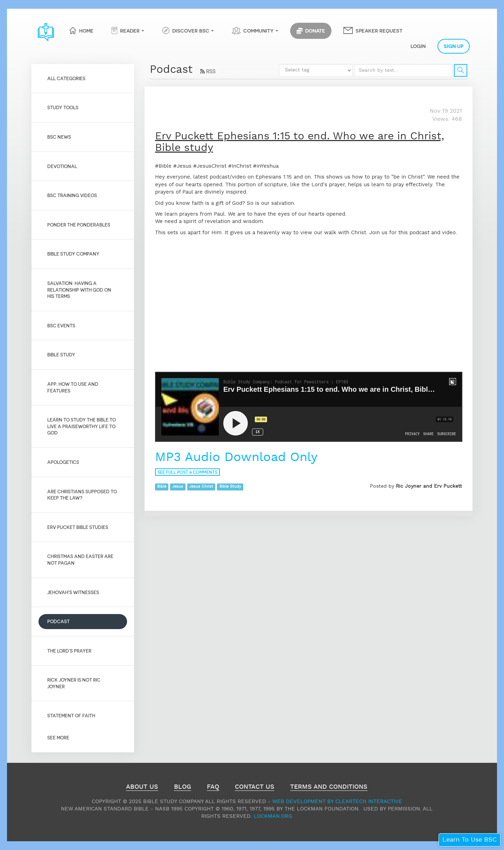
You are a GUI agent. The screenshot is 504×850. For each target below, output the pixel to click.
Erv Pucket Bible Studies (78, 527)
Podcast (58, 621)
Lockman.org (273, 816)
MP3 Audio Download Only (238, 458)
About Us (142, 788)
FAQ (213, 788)
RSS (208, 71)
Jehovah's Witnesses (73, 592)
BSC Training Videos (72, 195)
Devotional (62, 166)
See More (58, 737)
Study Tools (63, 107)
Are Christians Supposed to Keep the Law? (82, 495)
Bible (162, 487)
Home (86, 30)
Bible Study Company (73, 254)
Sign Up (454, 46)
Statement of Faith (71, 715)
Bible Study (61, 354)
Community (258, 30)
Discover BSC (191, 30)
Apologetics (63, 462)
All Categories (66, 78)
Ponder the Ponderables (79, 225)
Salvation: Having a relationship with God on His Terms (79, 290)
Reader (130, 30)
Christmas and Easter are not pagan (80, 559)
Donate (311, 31)
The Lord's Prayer (69, 651)
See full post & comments (187, 472)
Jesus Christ (201, 487)
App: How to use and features (73, 387)
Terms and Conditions (329, 788)
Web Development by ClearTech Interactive (337, 802)
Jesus (178, 487)
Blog (183, 788)
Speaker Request (379, 30)
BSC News (59, 137)
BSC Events (61, 325)
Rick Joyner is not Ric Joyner (74, 683)
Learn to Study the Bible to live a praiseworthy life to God (82, 426)
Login (418, 46)
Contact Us (255, 788)
